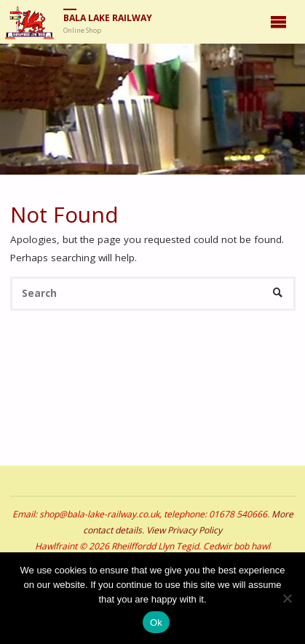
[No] (287, 598)
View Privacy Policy (184, 530)
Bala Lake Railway (108, 18)
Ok (156, 623)
